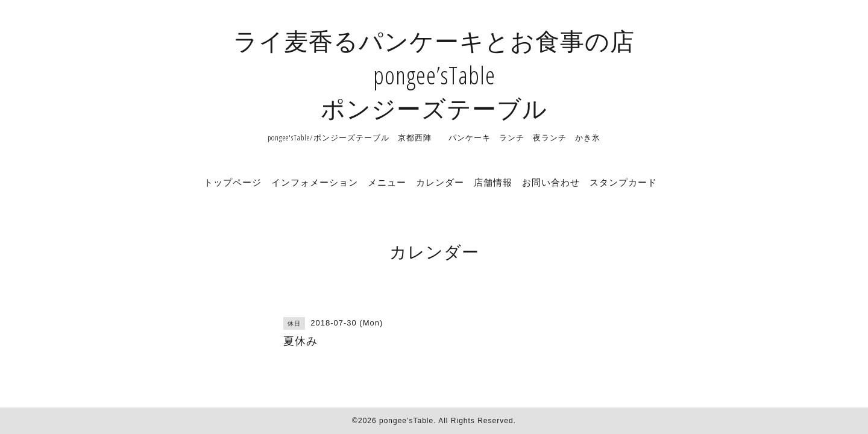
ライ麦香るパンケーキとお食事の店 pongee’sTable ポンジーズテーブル (434, 74)
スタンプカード (623, 182)
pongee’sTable (406, 421)
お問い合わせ (551, 182)
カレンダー (440, 182)
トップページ (233, 182)
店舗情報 (493, 182)
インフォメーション (315, 182)
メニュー (387, 182)
